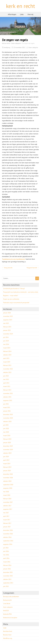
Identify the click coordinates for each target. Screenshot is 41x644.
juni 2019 (6, 457)
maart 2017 (7, 520)
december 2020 (8, 415)
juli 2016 (6, 548)
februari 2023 (7, 365)
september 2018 (8, 485)
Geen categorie (33, 48)
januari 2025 (7, 330)
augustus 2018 (8, 488)
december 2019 (8, 446)
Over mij (30, 14)
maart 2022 (7, 386)
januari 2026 (7, 313)
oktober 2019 (7, 453)
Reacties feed (7, 635)
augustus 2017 (8, 509)
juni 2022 (6, 376)
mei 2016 (6, 555)
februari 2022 (7, 390)
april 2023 (6, 358)
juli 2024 (6, 337)
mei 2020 (6, 432)
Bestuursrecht (7, 600)
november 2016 (8, 534)
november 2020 (8, 418)
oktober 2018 (7, 481)
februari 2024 (7, 351)
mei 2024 (6, 344)
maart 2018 (7, 495)
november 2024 (8, 334)
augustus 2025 (8, 320)
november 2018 (8, 478)
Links (22, 14)
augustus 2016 (8, 544)
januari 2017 (7, 527)
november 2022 (8, 369)
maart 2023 (7, 362)
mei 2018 (6, 492)
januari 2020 (7, 443)
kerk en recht (20, 6)
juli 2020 (6, 425)
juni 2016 (6, 551)
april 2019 (6, 460)
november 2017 (8, 502)
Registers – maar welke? (11, 296)
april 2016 (6, 558)
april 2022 (6, 383)
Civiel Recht (7, 604)
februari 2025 (7, 327)
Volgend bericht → (33, 268)
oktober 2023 (7, 355)
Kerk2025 (6, 611)
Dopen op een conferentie (11, 299)
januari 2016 (7, 569)
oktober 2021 (7, 397)
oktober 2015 (7, 579)
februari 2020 (7, 439)
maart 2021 (7, 408)
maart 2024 (7, 348)
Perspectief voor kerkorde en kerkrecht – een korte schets (21, 292)
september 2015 (8, 583)
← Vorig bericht (7, 268)
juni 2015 (6, 586)
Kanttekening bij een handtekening (14, 259)
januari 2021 (7, 411)
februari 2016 (7, 565)
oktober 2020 (7, 422)
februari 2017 (7, 523)
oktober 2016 (7, 537)
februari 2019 (7, 467)
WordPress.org (8, 638)
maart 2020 (7, 436)
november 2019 (8, 450)
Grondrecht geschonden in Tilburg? (14, 289)
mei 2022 (6, 379)
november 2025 (8, 316)
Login (5, 628)
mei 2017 (6, 513)
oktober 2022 (7, 372)
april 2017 (6, 516)
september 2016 (8, 541)
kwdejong (7, 48)
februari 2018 (7, 499)
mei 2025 (6, 323)
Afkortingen (12, 14)
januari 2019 (7, 471)
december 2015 (8, 572)
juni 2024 (6, 341)
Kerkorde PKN (7, 614)
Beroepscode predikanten (11, 597)
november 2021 (8, 393)
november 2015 (8, 576)
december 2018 (8, 474)
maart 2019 (7, 464)
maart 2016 (7, 562)
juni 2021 (6, 404)
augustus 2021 (8, 400)
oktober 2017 (7, 506)
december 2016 (8, 530)
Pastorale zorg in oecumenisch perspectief (16, 303)
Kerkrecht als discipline (10, 618)
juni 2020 (6, 429)
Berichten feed (8, 631)
